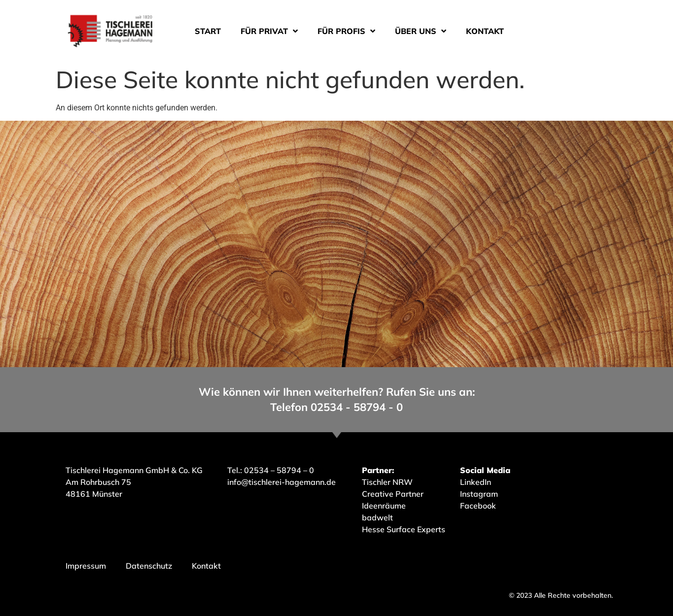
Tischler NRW (387, 482)
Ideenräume (385, 506)
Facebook (478, 506)
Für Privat (269, 31)
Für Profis (346, 31)
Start (208, 31)
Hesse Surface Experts (404, 529)
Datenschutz (149, 566)
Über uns (421, 31)
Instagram (479, 494)
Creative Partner (393, 494)
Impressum (86, 566)
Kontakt (485, 31)
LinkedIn (476, 482)
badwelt (377, 517)
